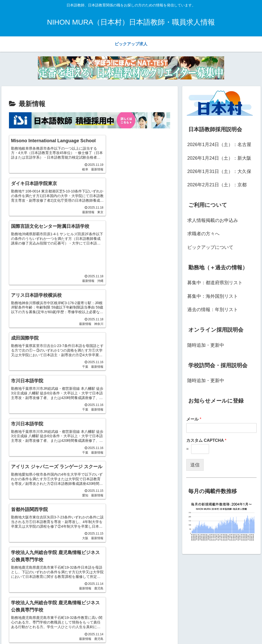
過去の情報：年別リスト (213, 310)
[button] (253, 606)
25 (110, 450)
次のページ (90, 430)
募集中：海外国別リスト (213, 296)
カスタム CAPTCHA (206, 440)
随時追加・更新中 (206, 345)
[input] (218, 606)
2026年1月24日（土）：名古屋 (219, 145)
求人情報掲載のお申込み (213, 220)
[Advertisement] (36, 212)
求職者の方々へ (203, 234)
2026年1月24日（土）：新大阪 (219, 158)
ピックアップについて (210, 247)
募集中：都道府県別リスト (215, 283)
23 (83, 450)
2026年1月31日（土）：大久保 (219, 171)
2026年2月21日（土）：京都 (217, 185)
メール (194, 419)
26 (124, 450)
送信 (195, 465)
